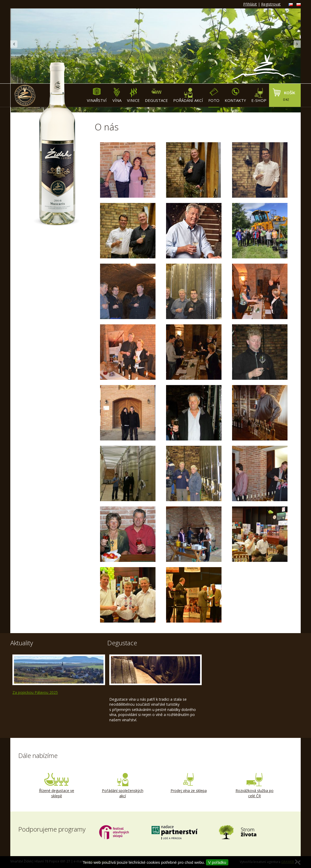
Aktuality (22, 643)
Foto (214, 95)
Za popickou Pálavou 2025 (35, 692)
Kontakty (235, 95)
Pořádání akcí (188, 95)
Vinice (133, 95)
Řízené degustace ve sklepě (56, 786)
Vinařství (97, 95)
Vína (117, 95)
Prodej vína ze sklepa (189, 783)
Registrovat (271, 4)
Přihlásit (250, 4)
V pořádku (217, 862)
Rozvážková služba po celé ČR (255, 786)
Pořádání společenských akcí (122, 786)
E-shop (259, 95)
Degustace (156, 95)
